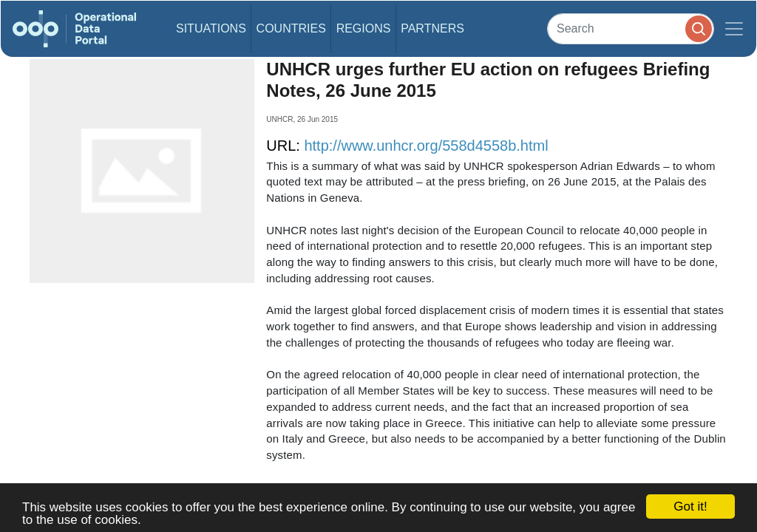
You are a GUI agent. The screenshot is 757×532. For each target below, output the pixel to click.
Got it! (690, 507)
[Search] (631, 28)
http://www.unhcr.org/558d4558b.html (426, 146)
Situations (211, 28)
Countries (291, 28)
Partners (432, 28)
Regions (364, 28)
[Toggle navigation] (734, 29)
